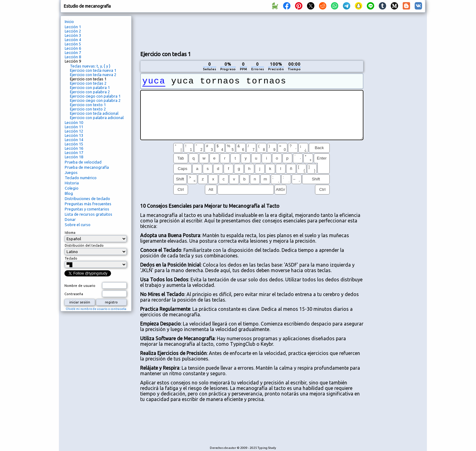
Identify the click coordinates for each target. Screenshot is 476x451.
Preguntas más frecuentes (88, 204)
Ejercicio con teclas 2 (88, 83)
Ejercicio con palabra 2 (90, 92)
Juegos (71, 172)
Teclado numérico (81, 178)
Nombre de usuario (80, 286)
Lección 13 (74, 135)
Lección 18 (74, 157)
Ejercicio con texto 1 (88, 105)
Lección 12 (74, 131)
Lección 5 (73, 44)
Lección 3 (73, 35)
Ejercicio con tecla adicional (94, 113)
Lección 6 (73, 48)
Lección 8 (73, 57)
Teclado (71, 258)
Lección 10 (74, 122)
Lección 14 (74, 140)
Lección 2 (73, 31)
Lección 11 (74, 127)
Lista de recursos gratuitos (88, 214)
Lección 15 (74, 144)
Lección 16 (74, 148)
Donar (70, 219)
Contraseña (74, 294)
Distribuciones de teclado (87, 199)
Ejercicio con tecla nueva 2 (93, 75)
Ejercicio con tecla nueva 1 (93, 70)
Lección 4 (73, 40)
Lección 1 (73, 27)
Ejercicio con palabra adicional (97, 118)
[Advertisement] (252, 31)
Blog (69, 193)
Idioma (70, 233)
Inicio (69, 21)
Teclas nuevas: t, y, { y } (90, 66)
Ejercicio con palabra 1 (90, 87)
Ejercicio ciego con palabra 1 (95, 96)
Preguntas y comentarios (87, 209)
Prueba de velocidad (83, 162)
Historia (72, 183)
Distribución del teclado (84, 245)
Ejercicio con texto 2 (88, 109)
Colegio (72, 188)
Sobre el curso (78, 225)
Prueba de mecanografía (87, 167)
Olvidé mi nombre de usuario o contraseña (96, 309)
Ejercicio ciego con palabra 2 (95, 100)
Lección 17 (74, 152)
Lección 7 (73, 52)
